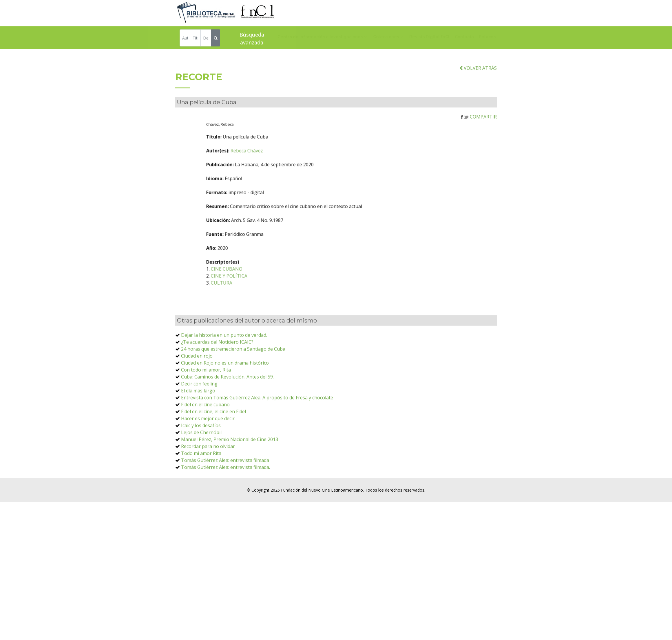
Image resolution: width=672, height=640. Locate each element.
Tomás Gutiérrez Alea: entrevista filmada (225, 481)
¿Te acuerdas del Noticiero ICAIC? (217, 363)
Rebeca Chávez (287, 172)
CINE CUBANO (267, 290)
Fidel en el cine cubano (205, 426)
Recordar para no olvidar (208, 467)
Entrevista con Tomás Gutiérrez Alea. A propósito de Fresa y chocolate (257, 419)
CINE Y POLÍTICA (269, 297)
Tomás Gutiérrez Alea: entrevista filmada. (225, 488)
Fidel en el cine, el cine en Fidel (213, 432)
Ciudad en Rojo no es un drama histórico (225, 384)
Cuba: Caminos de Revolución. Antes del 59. (227, 398)
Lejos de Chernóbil (201, 453)
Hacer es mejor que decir (208, 439)
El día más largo (198, 412)
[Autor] (185, 39)
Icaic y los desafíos (201, 446)
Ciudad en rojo (197, 377)
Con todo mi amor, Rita (206, 391)
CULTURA (262, 304)
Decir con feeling (199, 405)
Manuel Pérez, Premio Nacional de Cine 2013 (230, 460)
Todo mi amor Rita (201, 474)
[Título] (195, 39)
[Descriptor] (206, 39)
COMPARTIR (479, 138)
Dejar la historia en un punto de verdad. (224, 356)
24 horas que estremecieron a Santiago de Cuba (233, 370)
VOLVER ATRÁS (478, 89)
